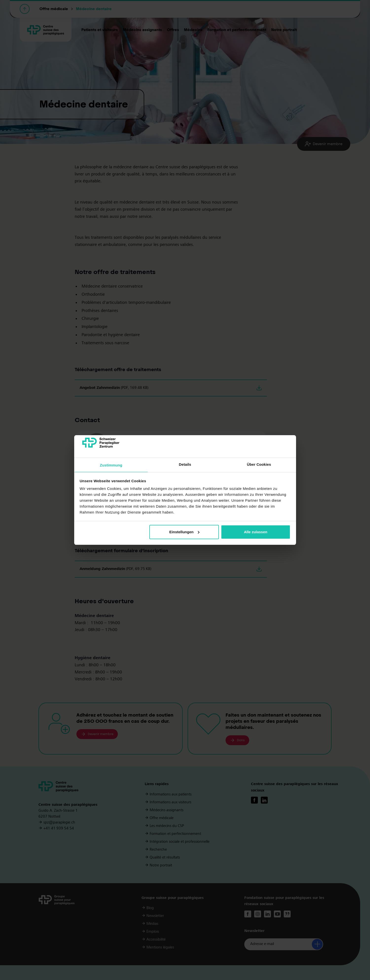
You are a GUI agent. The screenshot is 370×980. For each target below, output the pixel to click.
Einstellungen (184, 532)
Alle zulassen (255, 532)
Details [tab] (185, 464)
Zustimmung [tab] (111, 465)
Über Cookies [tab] (259, 464)
